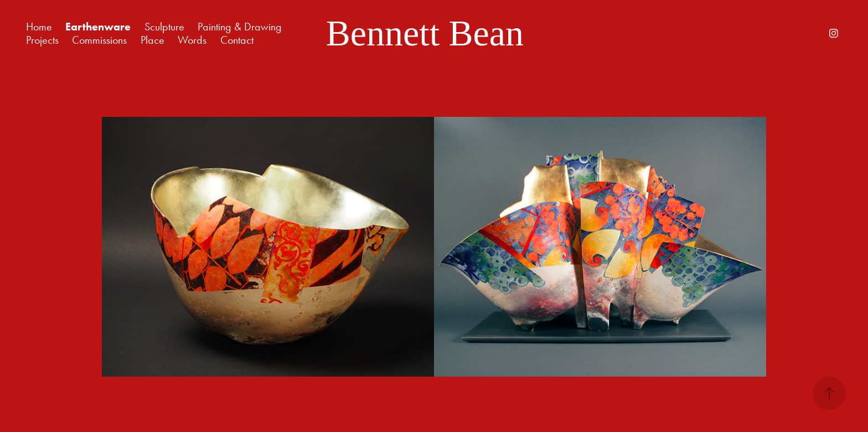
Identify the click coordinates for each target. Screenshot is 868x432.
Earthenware (98, 27)
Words (192, 40)
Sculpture (164, 27)
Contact (237, 40)
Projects (42, 40)
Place (153, 40)
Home (39, 27)
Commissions (99, 40)
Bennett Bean (425, 33)
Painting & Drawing (240, 27)
